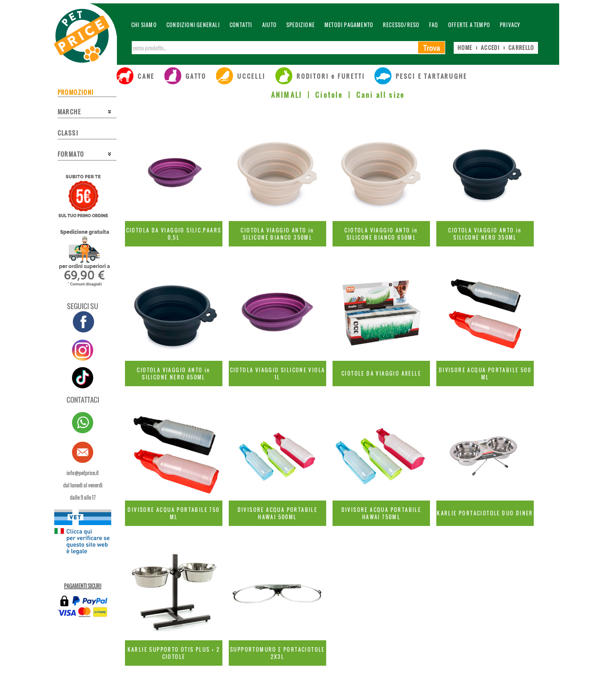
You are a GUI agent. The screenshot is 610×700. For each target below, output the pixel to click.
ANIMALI (287, 95)
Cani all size (381, 95)
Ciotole (329, 95)
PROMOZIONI (76, 92)
